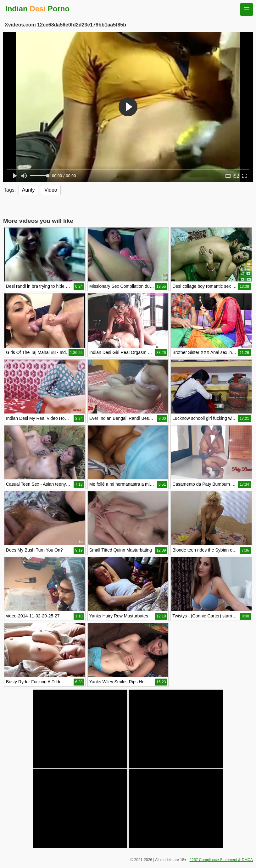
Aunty (28, 190)
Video (51, 190)
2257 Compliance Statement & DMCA (221, 860)
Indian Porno (37, 9)
